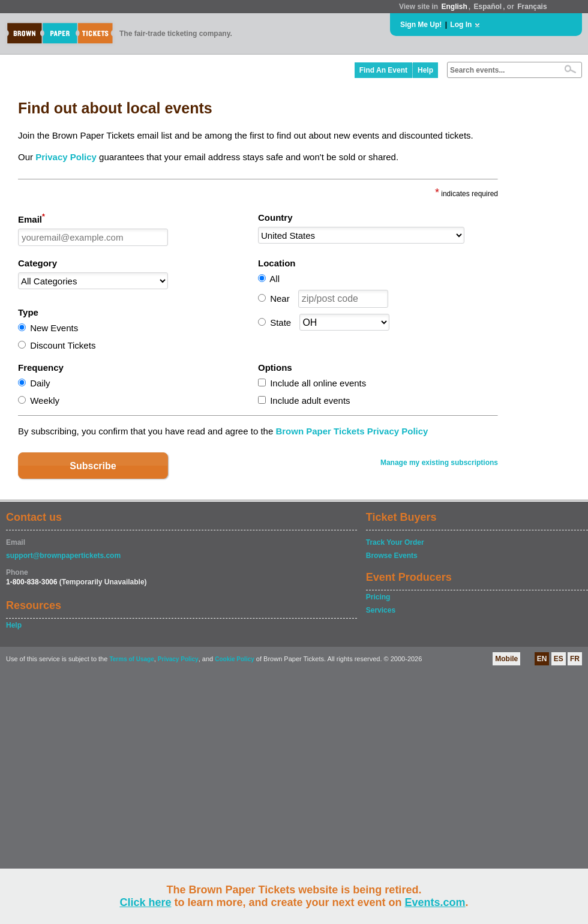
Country (275, 217)
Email (31, 218)
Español (488, 7)
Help (425, 70)
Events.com (435, 902)
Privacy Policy (66, 157)
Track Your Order (395, 542)
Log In (461, 25)
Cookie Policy (235, 659)
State (280, 322)
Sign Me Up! (421, 25)
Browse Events (392, 556)
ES (559, 659)
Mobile (506, 659)
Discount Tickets (63, 345)
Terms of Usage (131, 659)
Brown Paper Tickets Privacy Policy (352, 431)
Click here (145, 902)
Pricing (378, 597)
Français (532, 7)
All (274, 279)
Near (280, 298)
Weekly (45, 400)
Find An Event (383, 70)
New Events (54, 328)
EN (542, 659)
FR (575, 659)
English (454, 7)
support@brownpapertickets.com (63, 556)
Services (381, 610)
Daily (40, 383)
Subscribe (93, 466)
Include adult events (310, 400)
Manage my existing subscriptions (439, 463)
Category (37, 263)
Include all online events (318, 383)
